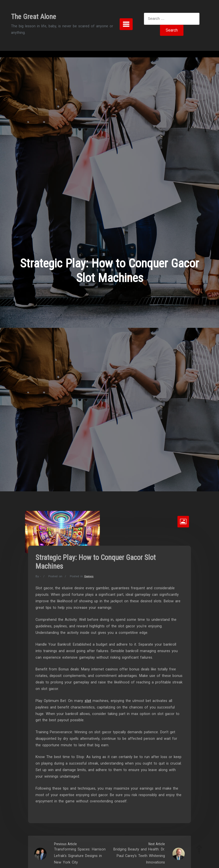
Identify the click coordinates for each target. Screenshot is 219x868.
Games (89, 576)
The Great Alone (34, 17)
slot (88, 701)
